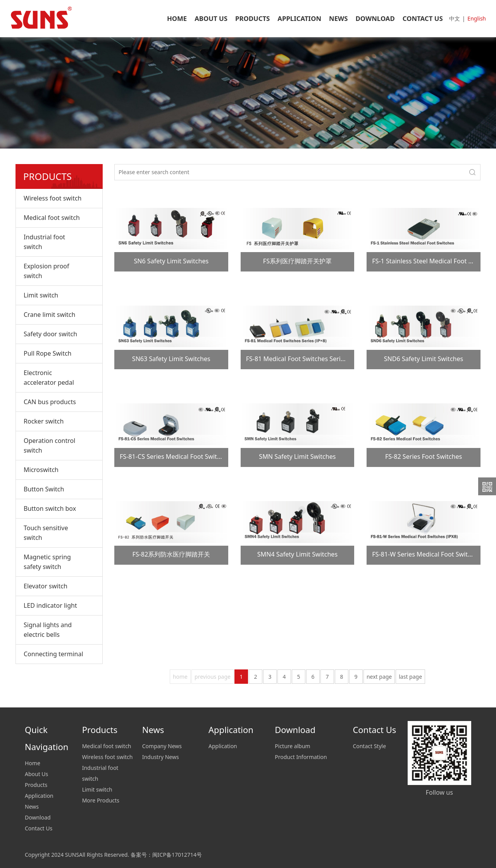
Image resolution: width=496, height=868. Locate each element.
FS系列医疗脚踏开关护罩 (297, 261)
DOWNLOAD (375, 18)
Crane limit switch (49, 315)
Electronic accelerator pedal (49, 378)
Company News (162, 746)
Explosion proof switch (46, 271)
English (477, 18)
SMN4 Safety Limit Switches (297, 554)
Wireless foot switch (53, 198)
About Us (36, 774)
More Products (101, 800)
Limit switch (41, 295)
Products (36, 785)
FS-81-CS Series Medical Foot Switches (175, 456)
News (32, 807)
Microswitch (41, 470)
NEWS (338, 18)
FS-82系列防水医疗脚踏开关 (171, 554)
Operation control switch (49, 445)
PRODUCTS (252, 18)
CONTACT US (423, 18)
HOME (177, 18)
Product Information (301, 757)
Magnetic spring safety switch (47, 562)
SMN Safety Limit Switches (297, 456)
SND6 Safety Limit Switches (424, 359)
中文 (455, 18)
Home (33, 763)
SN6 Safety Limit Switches (171, 261)
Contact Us (39, 828)
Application (39, 796)
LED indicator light (50, 605)
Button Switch (44, 489)
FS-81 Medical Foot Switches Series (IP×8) (306, 359)
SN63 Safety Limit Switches (171, 359)
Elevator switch (46, 586)
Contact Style (369, 746)
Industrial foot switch (44, 242)
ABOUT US (211, 18)
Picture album (292, 746)
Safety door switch (50, 334)
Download (38, 817)
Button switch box (50, 508)
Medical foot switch (52, 218)
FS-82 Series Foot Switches (424, 456)
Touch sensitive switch (46, 533)
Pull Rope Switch (47, 353)
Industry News (161, 757)
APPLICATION (299, 18)
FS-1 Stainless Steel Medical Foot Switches (433, 261)
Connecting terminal (53, 654)
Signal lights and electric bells (48, 630)
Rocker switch (44, 421)
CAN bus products (50, 402)
